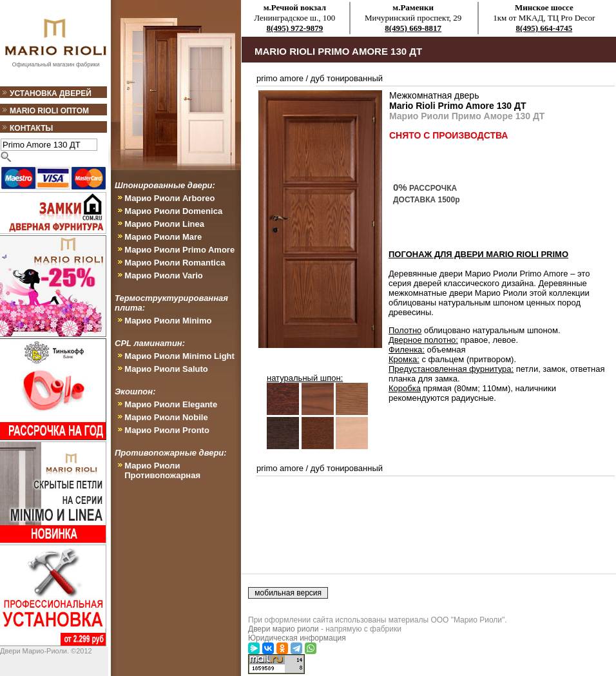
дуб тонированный (347, 78)
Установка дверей (51, 93)
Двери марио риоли (284, 629)
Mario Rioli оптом (49, 111)
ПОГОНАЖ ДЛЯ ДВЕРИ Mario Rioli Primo (478, 254)
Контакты (31, 128)
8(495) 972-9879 (294, 28)
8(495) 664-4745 (544, 28)
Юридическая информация (297, 638)
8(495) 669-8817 (413, 28)
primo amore (280, 78)
